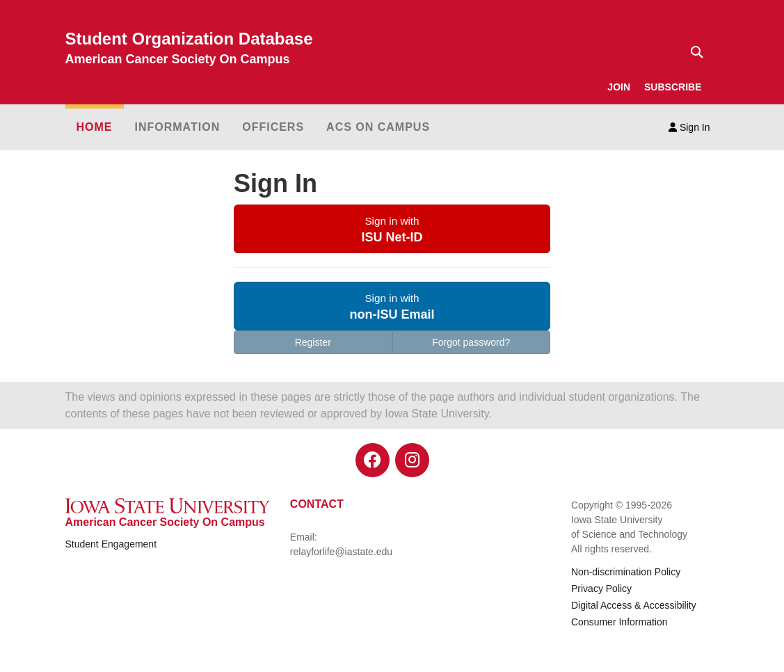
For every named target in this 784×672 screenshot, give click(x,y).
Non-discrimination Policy (626, 572)
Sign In (689, 127)
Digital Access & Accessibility (634, 605)
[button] (392, 229)
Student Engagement (111, 544)
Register (313, 342)
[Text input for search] (693, 52)
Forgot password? (471, 342)
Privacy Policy (601, 589)
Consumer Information (619, 622)
